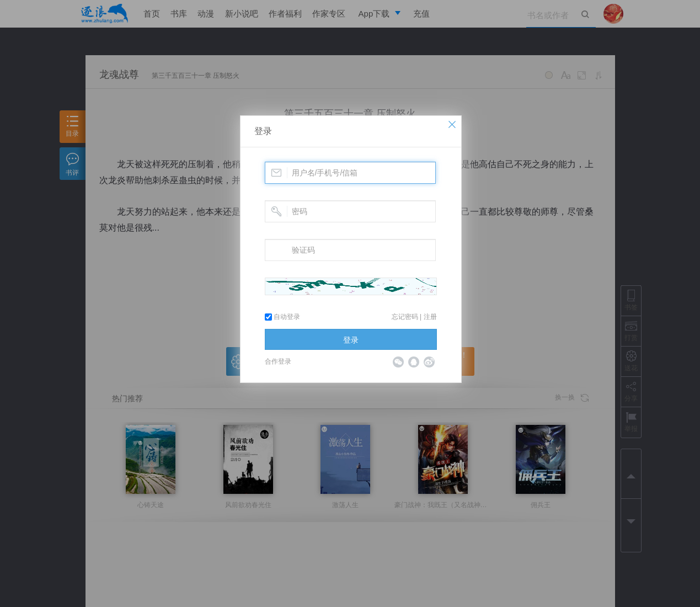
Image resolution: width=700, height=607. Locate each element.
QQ (414, 362)
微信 (398, 362)
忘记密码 (405, 317)
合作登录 (278, 361)
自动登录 (282, 317)
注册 (430, 317)
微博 (429, 362)
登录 (263, 131)
